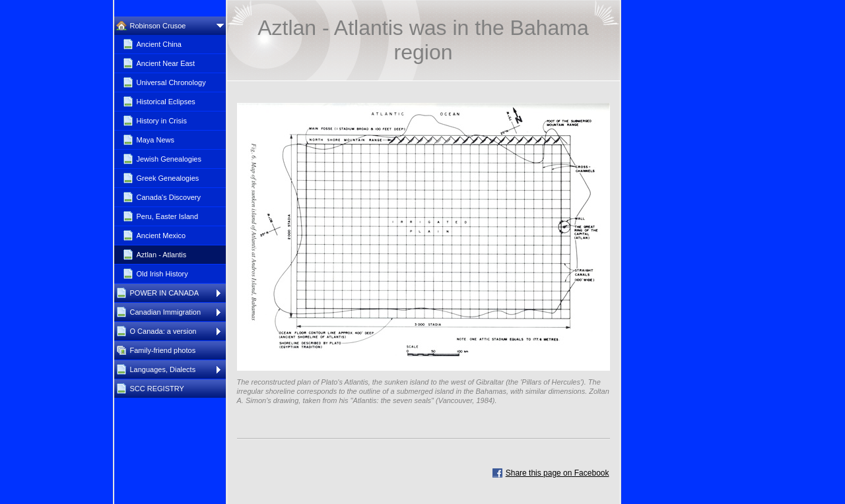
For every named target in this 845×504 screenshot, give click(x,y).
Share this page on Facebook (558, 473)
